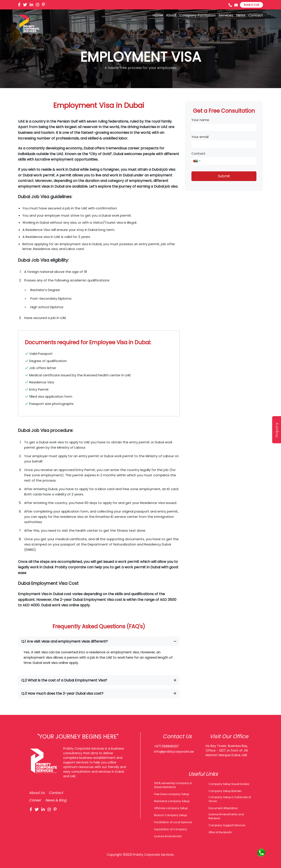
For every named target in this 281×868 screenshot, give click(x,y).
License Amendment (168, 836)
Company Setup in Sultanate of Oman (230, 799)
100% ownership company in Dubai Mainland (173, 785)
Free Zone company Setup (172, 794)
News (241, 15)
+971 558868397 (167, 746)
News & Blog (56, 800)
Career (35, 800)
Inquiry (277, 430)
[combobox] (197, 161)
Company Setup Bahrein (225, 791)
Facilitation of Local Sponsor (173, 822)
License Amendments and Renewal (226, 816)
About (171, 15)
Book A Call (251, 5)
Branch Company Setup (170, 815)
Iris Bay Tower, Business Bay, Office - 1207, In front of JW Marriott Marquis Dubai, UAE (227, 750)
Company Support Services (227, 825)
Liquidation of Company (171, 829)
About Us (37, 793)
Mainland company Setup (172, 801)
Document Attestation (223, 808)
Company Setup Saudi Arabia (229, 784)
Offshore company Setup (171, 808)
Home (158, 15)
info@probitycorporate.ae (174, 752)
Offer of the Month (220, 832)
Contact (256, 15)
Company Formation (198, 15)
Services (226, 15)
